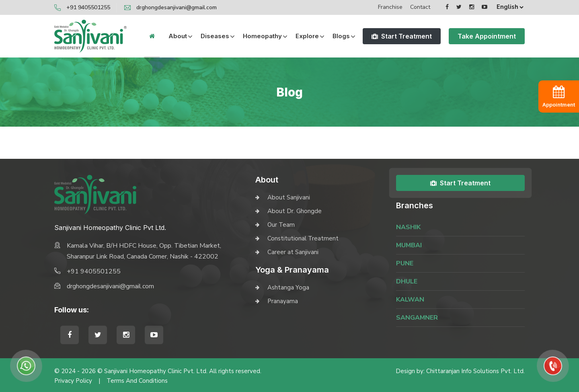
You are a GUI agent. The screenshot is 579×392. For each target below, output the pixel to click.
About (178, 36)
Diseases (215, 36)
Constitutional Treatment (303, 238)
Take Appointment (487, 36)
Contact (420, 7)
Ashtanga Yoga (288, 287)
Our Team (281, 225)
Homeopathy (262, 36)
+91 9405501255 (88, 7)
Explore (307, 36)
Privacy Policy (73, 381)
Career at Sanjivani (293, 252)
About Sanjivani (289, 197)
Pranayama (283, 301)
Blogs (341, 36)
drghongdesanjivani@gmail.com (177, 7)
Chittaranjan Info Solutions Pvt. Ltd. (475, 371)
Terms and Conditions (137, 381)
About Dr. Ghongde (295, 211)
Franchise (390, 7)
